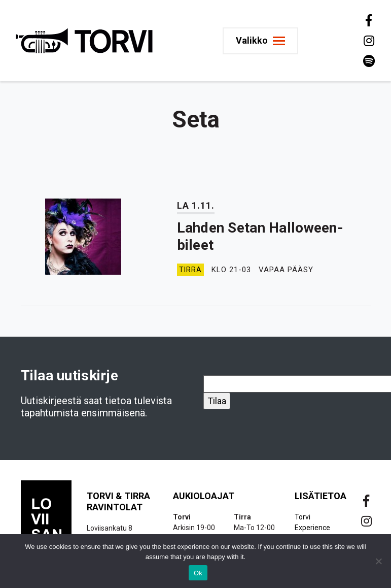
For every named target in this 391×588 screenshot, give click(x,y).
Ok (198, 573)
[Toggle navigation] (260, 41)
